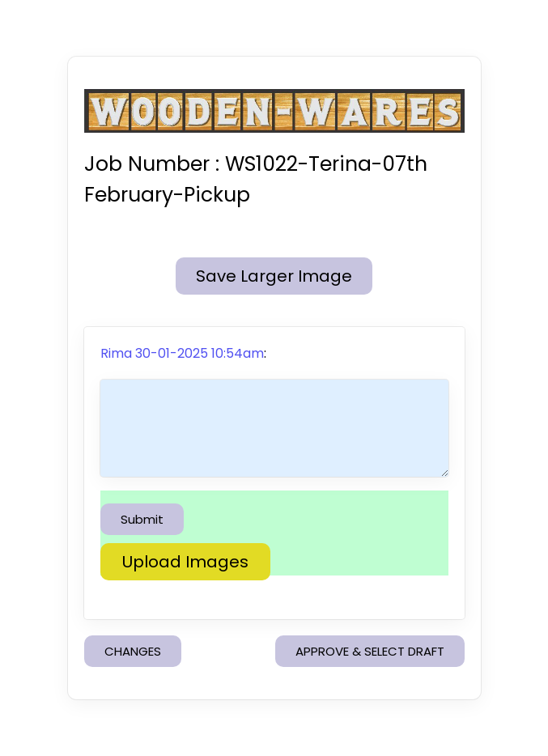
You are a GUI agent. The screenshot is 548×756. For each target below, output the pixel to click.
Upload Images (185, 562)
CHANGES (133, 651)
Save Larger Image (274, 276)
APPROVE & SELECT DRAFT (370, 651)
